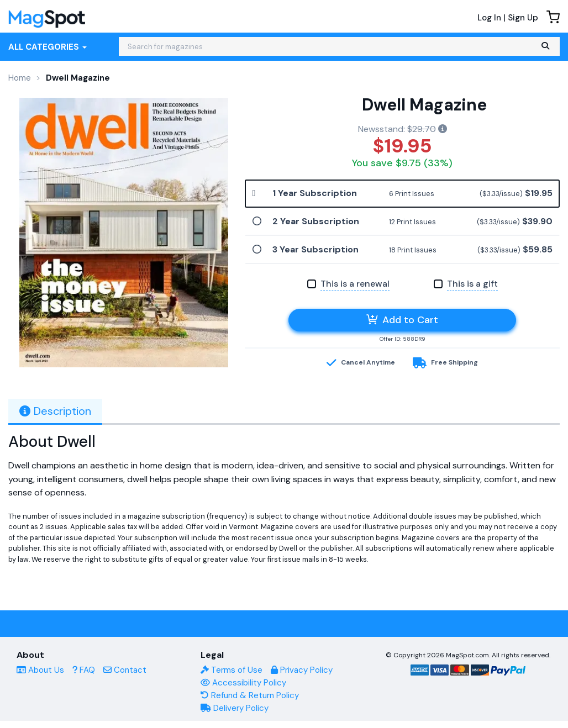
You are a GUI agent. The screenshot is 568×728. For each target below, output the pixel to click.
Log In (489, 18)
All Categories (48, 47)
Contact (125, 670)
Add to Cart (402, 320)
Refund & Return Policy (250, 695)
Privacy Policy (302, 670)
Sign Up (523, 18)
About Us (40, 670)
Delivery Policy (235, 708)
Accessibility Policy (243, 683)
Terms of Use (232, 670)
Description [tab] (55, 411)
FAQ (84, 670)
